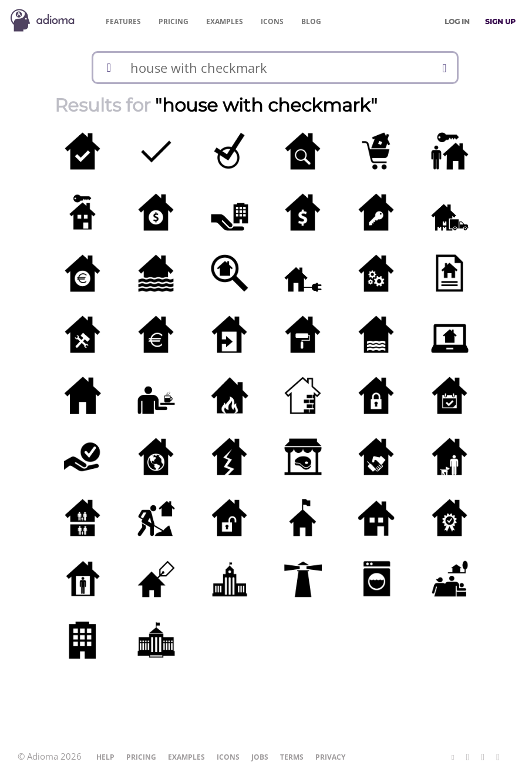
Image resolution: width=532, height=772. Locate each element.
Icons (272, 21)
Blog (311, 21)
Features (123, 21)
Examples (225, 21)
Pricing (174, 21)
